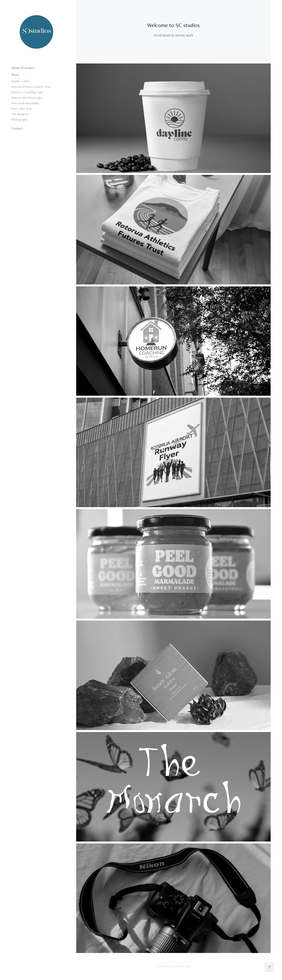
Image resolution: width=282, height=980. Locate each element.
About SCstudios (23, 68)
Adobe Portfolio (181, 966)
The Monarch (20, 114)
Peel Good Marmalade (25, 103)
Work (15, 75)
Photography (19, 120)
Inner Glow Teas (22, 109)
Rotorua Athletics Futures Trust (31, 87)
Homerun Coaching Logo (27, 92)
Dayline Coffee (21, 81)
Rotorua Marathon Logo (26, 98)
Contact (17, 128)
